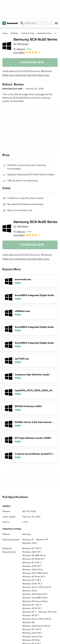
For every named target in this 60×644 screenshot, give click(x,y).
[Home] (5, 33)
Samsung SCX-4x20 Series (35, 41)
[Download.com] (10, 23)
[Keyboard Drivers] (44, 33)
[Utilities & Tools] (28, 33)
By (19, 49)
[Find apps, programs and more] (36, 23)
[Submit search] (22, 23)
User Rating (27, 52)
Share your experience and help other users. (26, 75)
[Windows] (14, 33)
